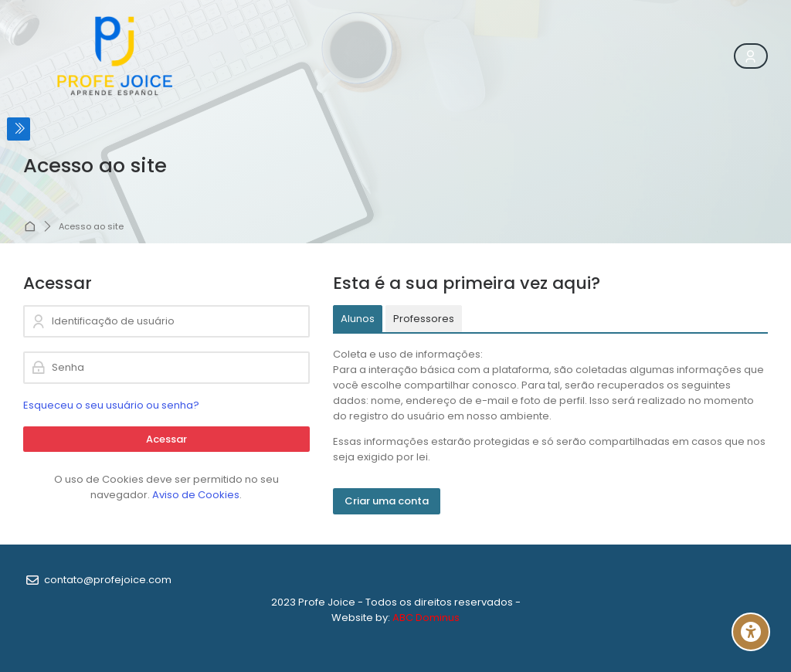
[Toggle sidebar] (19, 129)
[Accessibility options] (751, 632)
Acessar (166, 439)
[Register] (751, 56)
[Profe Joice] (115, 56)
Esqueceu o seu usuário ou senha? (111, 405)
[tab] (358, 319)
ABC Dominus (426, 618)
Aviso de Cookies (196, 495)
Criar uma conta (387, 501)
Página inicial (31, 227)
